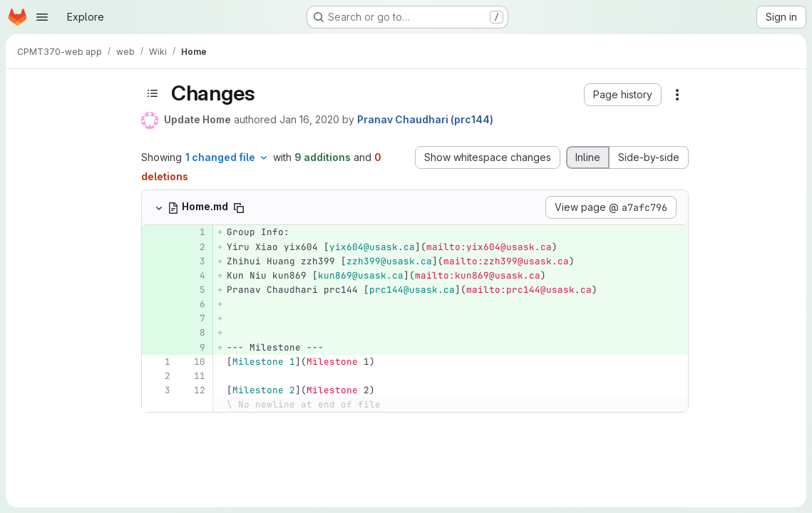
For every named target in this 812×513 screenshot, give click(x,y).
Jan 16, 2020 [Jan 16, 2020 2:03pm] (309, 119)
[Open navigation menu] (42, 17)
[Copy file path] (239, 208)
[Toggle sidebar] (153, 93)
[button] (623, 95)
